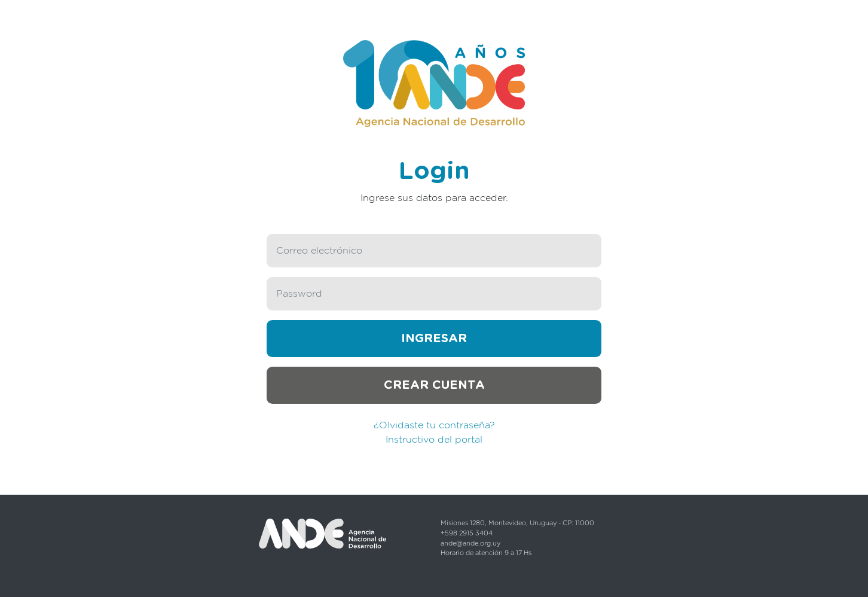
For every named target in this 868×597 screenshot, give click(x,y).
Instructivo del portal (434, 440)
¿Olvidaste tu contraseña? (434, 425)
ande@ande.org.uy (470, 543)
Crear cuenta (434, 385)
